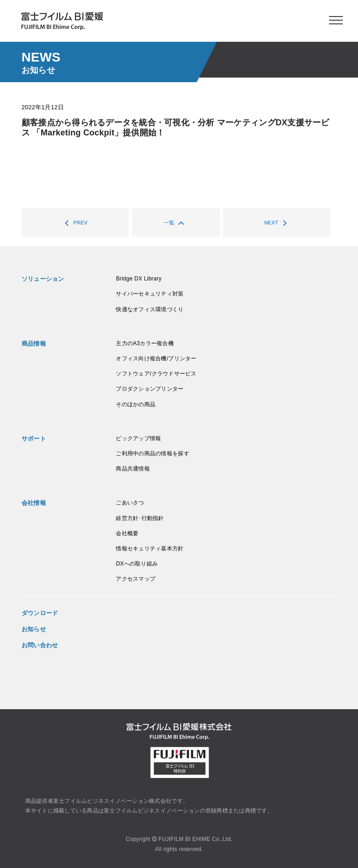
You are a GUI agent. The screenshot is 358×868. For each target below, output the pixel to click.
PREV (74, 223)
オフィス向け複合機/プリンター (156, 358)
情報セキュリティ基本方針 (150, 549)
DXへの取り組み (137, 564)
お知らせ (34, 629)
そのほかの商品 (136, 404)
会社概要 (127, 533)
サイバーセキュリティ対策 (150, 294)
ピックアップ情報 (138, 438)
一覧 (176, 223)
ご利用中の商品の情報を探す (152, 454)
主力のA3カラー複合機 (145, 343)
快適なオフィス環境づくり (150, 309)
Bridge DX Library (139, 279)
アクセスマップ (136, 579)
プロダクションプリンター (150, 389)
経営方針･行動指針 (140, 518)
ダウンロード (40, 613)
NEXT (278, 223)
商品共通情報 (133, 469)
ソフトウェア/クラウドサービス (156, 374)
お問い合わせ (40, 645)
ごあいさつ (130, 503)
